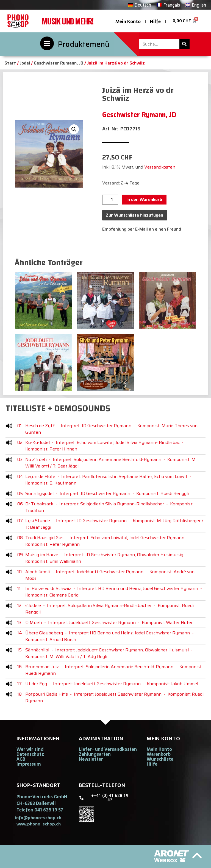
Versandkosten (160, 167)
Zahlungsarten (95, 754)
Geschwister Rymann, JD (59, 63)
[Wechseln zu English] (196, 5)
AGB (21, 759)
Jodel (25, 63)
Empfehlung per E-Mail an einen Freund (142, 229)
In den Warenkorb (144, 199)
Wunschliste (160, 759)
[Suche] (184, 44)
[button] (74, 129)
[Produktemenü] (47, 43)
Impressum (29, 764)
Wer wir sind (30, 749)
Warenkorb (159, 754)
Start (10, 63)
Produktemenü (84, 44)
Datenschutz (30, 754)
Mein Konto (128, 21)
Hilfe (155, 21)
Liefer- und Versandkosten (108, 749)
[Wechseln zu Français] (168, 5)
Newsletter (91, 759)
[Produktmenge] (110, 200)
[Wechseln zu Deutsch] (140, 5)
